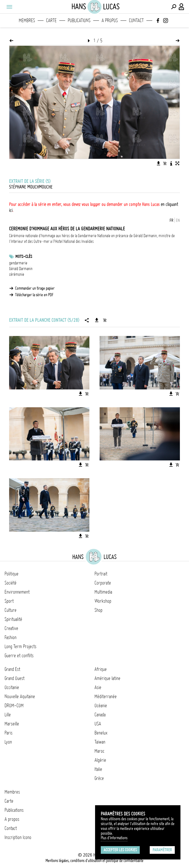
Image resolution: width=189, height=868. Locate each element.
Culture (11, 610)
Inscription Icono (18, 837)
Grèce (99, 778)
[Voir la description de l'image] (171, 163)
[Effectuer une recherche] (174, 7)
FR (171, 220)
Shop (98, 610)
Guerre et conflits (19, 656)
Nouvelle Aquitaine (20, 696)
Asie (98, 687)
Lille (8, 715)
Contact (136, 20)
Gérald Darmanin (21, 269)
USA (98, 724)
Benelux (101, 733)
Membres (27, 20)
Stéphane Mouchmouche (31, 187)
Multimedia (103, 592)
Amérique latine (107, 678)
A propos (110, 20)
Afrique (101, 669)
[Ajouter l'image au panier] (165, 163)
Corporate (103, 583)
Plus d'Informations (114, 838)
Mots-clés (24, 256)
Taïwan (100, 742)
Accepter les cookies (120, 850)
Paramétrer (162, 850)
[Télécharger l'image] (159, 163)
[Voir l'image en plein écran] (177, 163)
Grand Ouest (15, 678)
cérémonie (17, 274)
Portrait (101, 574)
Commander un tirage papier (35, 288)
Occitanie (12, 687)
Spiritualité (13, 619)
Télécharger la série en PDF (34, 295)
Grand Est (12, 669)
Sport (9, 601)
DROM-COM (14, 706)
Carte (51, 20)
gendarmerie (18, 263)
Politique (12, 574)
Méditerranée (106, 696)
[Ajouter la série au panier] (105, 320)
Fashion (11, 637)
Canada (100, 715)
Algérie (100, 760)
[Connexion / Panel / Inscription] (182, 7)
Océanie (101, 706)
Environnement (17, 592)
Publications (79, 20)
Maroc (99, 751)
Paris (9, 733)
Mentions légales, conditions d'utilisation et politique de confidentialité (94, 861)
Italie (98, 769)
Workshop (103, 601)
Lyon (8, 742)
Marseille (12, 724)
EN (178, 220)
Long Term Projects (20, 646)
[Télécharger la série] (97, 320)
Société (11, 583)
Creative (11, 628)
